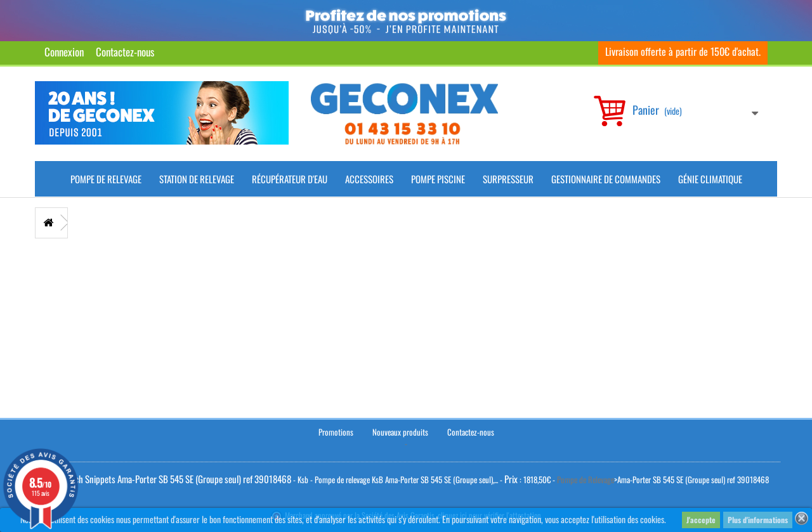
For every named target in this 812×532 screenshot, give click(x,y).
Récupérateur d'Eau (290, 179)
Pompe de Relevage (106, 179)
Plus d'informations (758, 520)
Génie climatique (710, 179)
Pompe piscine (438, 179)
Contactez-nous (125, 52)
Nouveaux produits (400, 432)
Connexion (64, 52)
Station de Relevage (197, 179)
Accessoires (369, 179)
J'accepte (701, 520)
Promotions (336, 432)
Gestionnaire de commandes (606, 179)
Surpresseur (508, 179)
